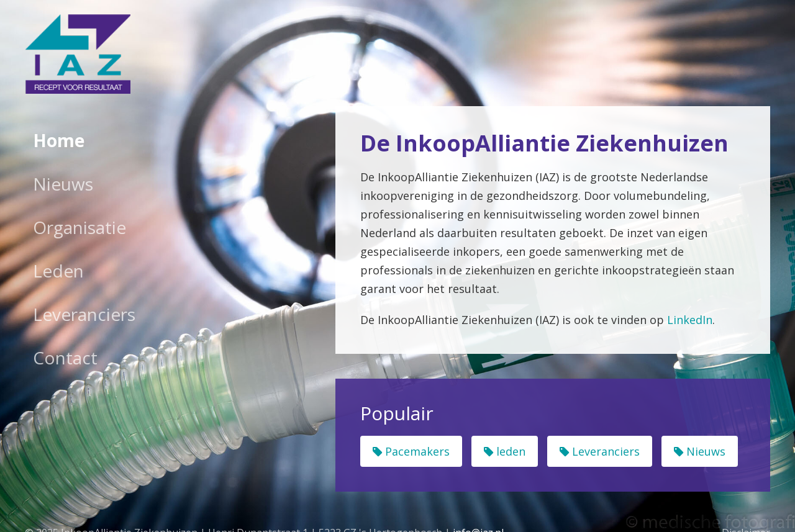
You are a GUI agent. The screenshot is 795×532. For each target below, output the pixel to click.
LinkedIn (690, 320)
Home (59, 140)
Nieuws (63, 184)
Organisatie (79, 227)
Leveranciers (84, 314)
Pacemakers (411, 451)
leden (505, 451)
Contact (65, 358)
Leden (58, 271)
